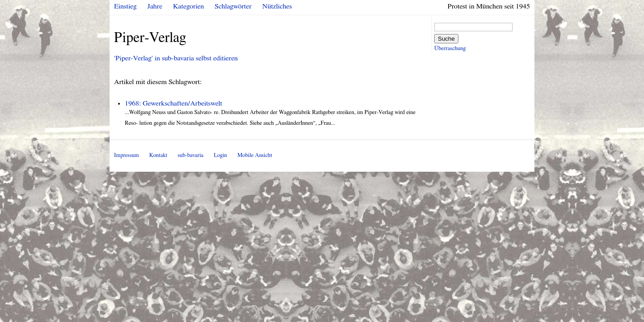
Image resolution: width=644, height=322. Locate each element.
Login (220, 155)
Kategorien (189, 6)
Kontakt (158, 155)
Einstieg (125, 6)
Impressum (127, 155)
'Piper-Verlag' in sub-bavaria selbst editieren (176, 58)
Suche (446, 39)
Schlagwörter (233, 6)
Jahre (155, 6)
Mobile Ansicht (255, 155)
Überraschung (450, 49)
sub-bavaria (190, 155)
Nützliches (277, 6)
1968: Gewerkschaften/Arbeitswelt (174, 103)
